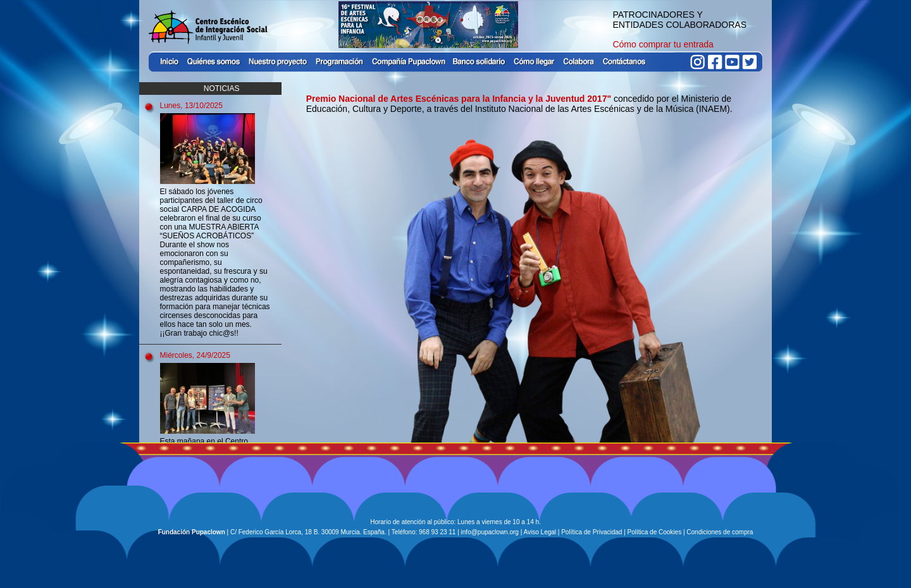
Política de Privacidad (592, 532)
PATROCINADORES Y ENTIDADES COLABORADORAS (679, 20)
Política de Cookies (655, 532)
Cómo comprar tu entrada (663, 44)
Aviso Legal (540, 532)
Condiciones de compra (720, 532)
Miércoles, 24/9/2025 (195, 355)
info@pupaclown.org (490, 532)
